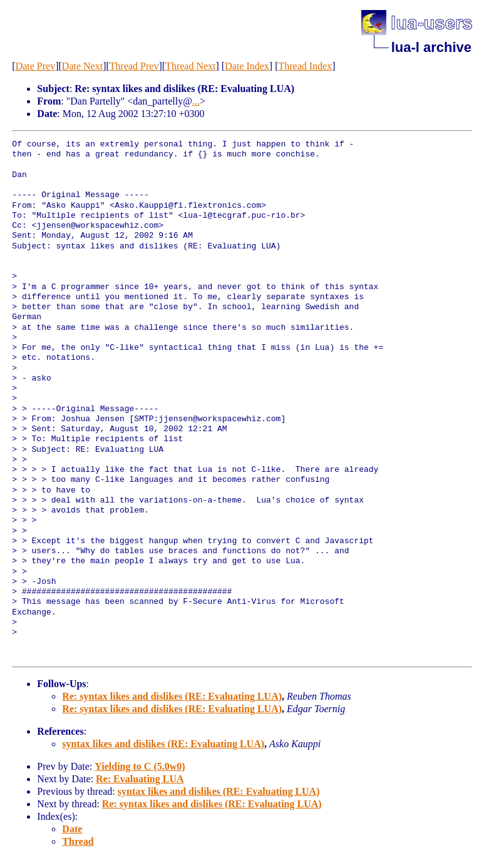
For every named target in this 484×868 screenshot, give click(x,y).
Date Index (247, 66)
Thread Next (190, 66)
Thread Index (305, 66)
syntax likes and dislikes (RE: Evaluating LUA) (163, 744)
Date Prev (36, 66)
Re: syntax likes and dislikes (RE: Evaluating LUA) (172, 696)
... (196, 101)
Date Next (82, 66)
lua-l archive (431, 47)
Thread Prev (134, 66)
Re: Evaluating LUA (140, 779)
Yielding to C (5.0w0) (140, 766)
